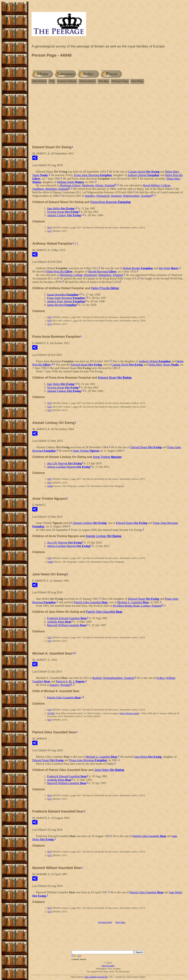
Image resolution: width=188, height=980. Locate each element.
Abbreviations (87, 81)
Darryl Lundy (108, 966)
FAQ (52, 81)
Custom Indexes (67, 81)
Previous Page (120, 81)
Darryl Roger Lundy (130, 713)
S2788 (51, 713)
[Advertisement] (108, 113)
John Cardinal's (91, 977)
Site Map (103, 81)
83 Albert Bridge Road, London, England (137, 606)
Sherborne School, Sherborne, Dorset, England (87, 185)
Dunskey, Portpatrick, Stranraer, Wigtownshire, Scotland (118, 196)
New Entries (39, 81)
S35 (50, 321)
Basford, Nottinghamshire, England (113, 678)
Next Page (137, 81)
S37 (50, 227)
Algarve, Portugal (60, 685)
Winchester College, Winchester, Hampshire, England (91, 275)
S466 (50, 486)
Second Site (103, 977)
